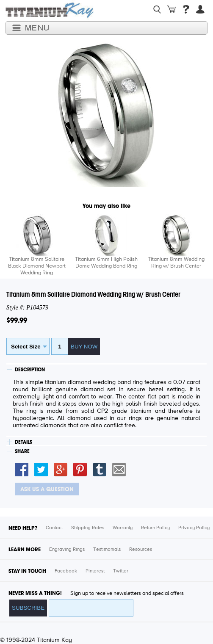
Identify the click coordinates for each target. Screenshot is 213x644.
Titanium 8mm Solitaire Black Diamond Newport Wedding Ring (37, 266)
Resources (141, 550)
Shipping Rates (88, 528)
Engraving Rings (67, 550)
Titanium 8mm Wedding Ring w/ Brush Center (176, 263)
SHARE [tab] (22, 451)
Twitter (121, 571)
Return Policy (155, 528)
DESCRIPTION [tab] (30, 370)
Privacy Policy (194, 528)
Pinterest (95, 571)
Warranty (123, 528)
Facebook (66, 571)
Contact (54, 528)
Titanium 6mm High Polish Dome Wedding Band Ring (106, 263)
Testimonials (107, 550)
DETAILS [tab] (24, 442)
